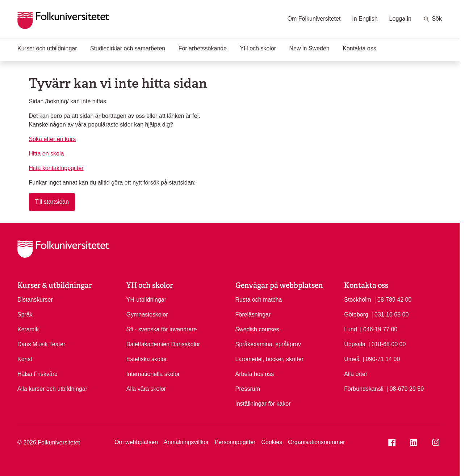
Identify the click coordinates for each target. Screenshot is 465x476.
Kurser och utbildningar (47, 48)
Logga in (400, 19)
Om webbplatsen (136, 442)
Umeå (352, 359)
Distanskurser (35, 300)
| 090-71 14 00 (381, 359)
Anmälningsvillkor (186, 442)
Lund (351, 329)
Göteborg (356, 314)
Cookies (272, 442)
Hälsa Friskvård (37, 374)
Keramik (28, 329)
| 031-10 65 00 (390, 314)
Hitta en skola (47, 154)
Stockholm (358, 300)
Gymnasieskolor (147, 314)
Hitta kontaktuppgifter (56, 168)
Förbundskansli (364, 389)
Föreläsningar (253, 314)
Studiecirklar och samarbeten (128, 48)
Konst (25, 359)
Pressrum (248, 389)
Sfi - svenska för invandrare (162, 329)
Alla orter (356, 374)
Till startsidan (52, 202)
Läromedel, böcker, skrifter (270, 359)
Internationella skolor (153, 374)
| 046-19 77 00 (379, 329)
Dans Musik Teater (41, 344)
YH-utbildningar (146, 300)
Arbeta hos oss (255, 374)
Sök (432, 19)
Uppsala (355, 344)
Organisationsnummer (316, 442)
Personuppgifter (235, 442)
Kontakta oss (359, 48)
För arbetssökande (203, 48)
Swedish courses (257, 329)
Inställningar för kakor (263, 404)
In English (365, 19)
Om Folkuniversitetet (314, 19)
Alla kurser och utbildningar (52, 389)
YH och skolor (258, 48)
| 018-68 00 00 (387, 344)
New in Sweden (309, 48)
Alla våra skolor (146, 389)
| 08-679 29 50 (405, 388)
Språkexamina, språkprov (268, 344)
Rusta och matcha (259, 300)
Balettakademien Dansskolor (163, 344)
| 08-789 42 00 (393, 299)
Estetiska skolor (147, 359)
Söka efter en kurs (53, 139)
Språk (25, 314)
